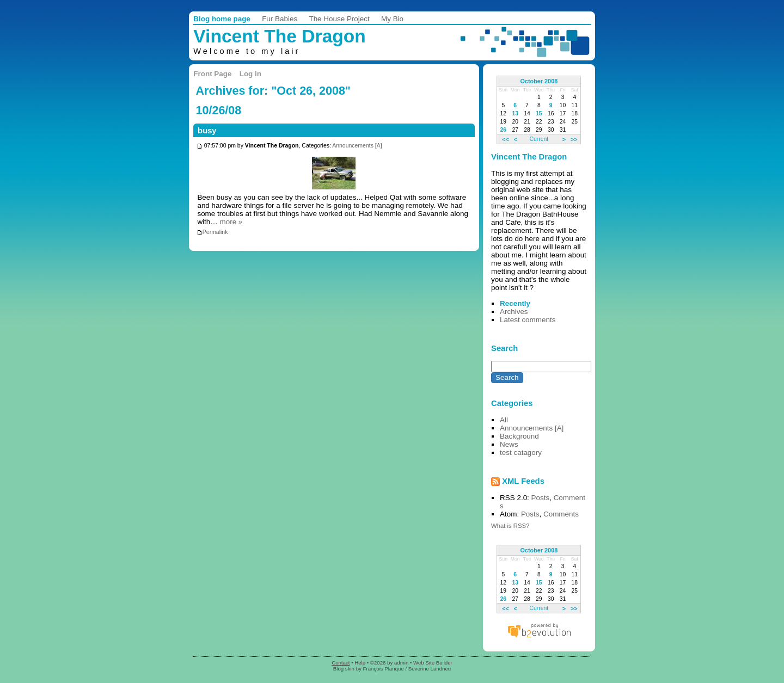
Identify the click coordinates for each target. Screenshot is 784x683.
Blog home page (222, 19)
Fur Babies (280, 19)
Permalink (212, 232)
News (509, 444)
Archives (514, 312)
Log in (250, 74)
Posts (541, 498)
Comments (561, 514)
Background (519, 436)
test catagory (521, 453)
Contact (341, 663)
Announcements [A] (357, 146)
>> (574, 139)
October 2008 (539, 81)
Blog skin (344, 669)
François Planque (384, 669)
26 (504, 130)
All (504, 420)
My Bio (392, 19)
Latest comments (528, 320)
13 (515, 113)
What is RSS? (510, 526)
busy (207, 131)
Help (360, 663)
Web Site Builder (433, 663)
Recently (515, 303)
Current (539, 139)
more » (231, 222)
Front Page (212, 74)
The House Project (339, 19)
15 (539, 113)
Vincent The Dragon (280, 36)
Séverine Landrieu (430, 669)
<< (506, 139)
